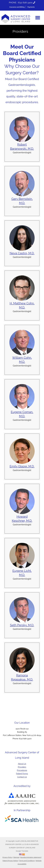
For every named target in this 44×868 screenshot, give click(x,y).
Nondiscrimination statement (31, 857)
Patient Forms (22, 774)
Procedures (22, 770)
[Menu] (38, 18)
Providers (22, 767)
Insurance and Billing (17, 7)
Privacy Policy (7, 857)
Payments (31, 7)
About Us (22, 764)
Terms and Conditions (27, 861)
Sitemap (16, 857)
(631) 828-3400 (25, 3)
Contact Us (22, 777)
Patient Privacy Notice (10, 861)
